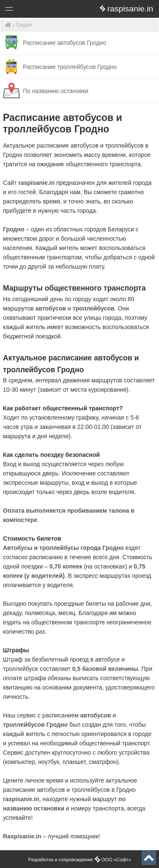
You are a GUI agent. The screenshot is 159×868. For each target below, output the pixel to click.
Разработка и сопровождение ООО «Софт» (79, 860)
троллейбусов (93, 308)
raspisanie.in (36, 183)
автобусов (50, 308)
